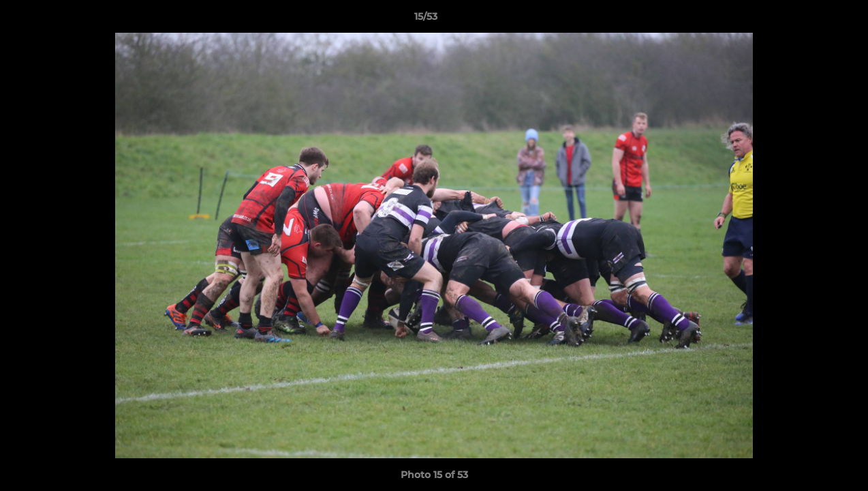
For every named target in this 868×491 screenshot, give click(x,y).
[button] (811, 20)
